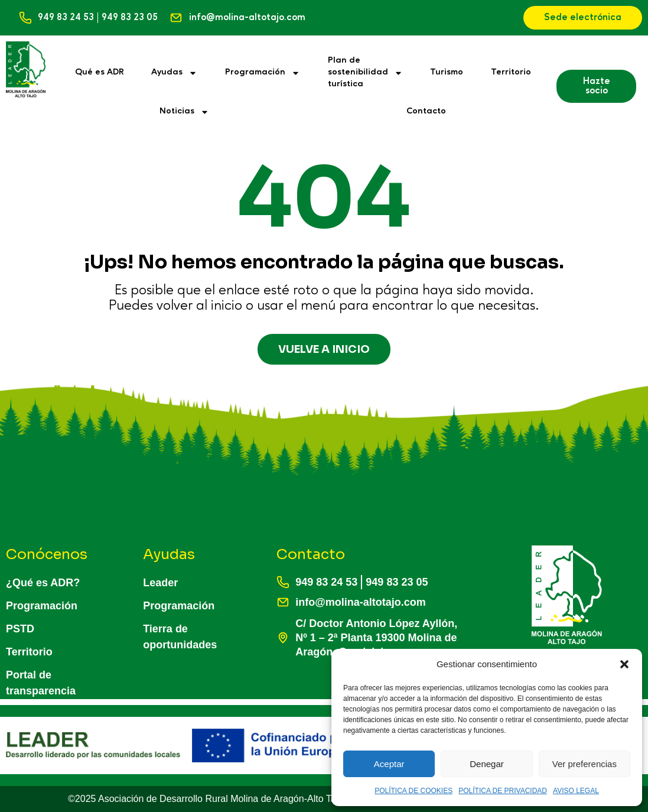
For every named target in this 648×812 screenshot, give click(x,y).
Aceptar (389, 764)
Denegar (487, 764)
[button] (624, 664)
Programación (263, 73)
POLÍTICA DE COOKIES (413, 791)
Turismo (447, 72)
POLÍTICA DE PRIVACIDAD (503, 791)
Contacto (426, 111)
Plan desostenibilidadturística (365, 72)
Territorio (511, 72)
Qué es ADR (100, 72)
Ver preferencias (584, 764)
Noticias (184, 112)
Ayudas (174, 73)
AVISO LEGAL (576, 791)
